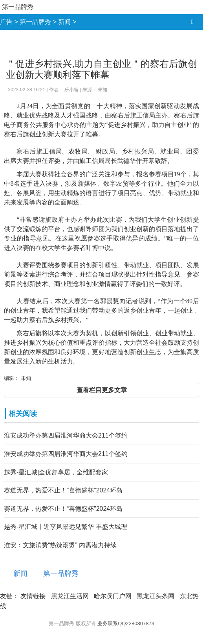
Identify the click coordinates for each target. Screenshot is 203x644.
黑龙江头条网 (155, 596)
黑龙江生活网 (70, 596)
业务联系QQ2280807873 (126, 623)
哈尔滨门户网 (113, 596)
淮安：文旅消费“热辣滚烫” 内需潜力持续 (60, 545)
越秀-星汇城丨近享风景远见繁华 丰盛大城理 (66, 527)
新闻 (64, 22)
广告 (6, 22)
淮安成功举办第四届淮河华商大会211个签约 (66, 435)
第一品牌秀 (18, 7)
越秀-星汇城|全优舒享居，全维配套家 (56, 472)
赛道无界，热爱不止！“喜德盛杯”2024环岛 (63, 490)
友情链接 (33, 596)
